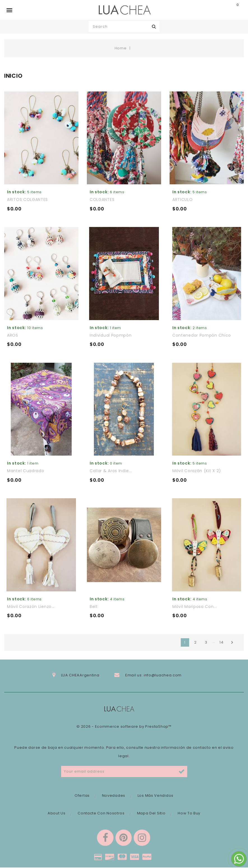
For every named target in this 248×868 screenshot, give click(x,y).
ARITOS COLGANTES (27, 199)
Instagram (142, 838)
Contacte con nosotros (101, 813)
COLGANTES (102, 199)
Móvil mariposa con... (195, 607)
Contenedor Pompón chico (202, 335)
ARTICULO (183, 199)
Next (232, 642)
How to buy (189, 813)
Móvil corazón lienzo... (31, 607)
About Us (57, 813)
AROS (13, 335)
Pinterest (124, 838)
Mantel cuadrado (26, 471)
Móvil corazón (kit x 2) (197, 471)
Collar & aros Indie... (111, 471)
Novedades (114, 795)
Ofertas (82, 795)
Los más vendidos (156, 795)
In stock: (17, 192)
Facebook (105, 838)
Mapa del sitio (151, 813)
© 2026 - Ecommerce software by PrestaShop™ (124, 726)
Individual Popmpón (111, 335)
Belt (94, 607)
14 (221, 642)
